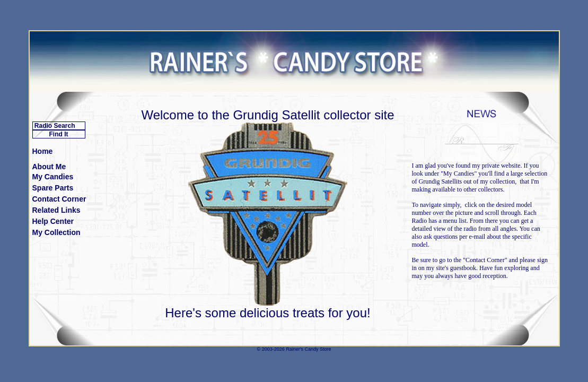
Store (326, 349)
